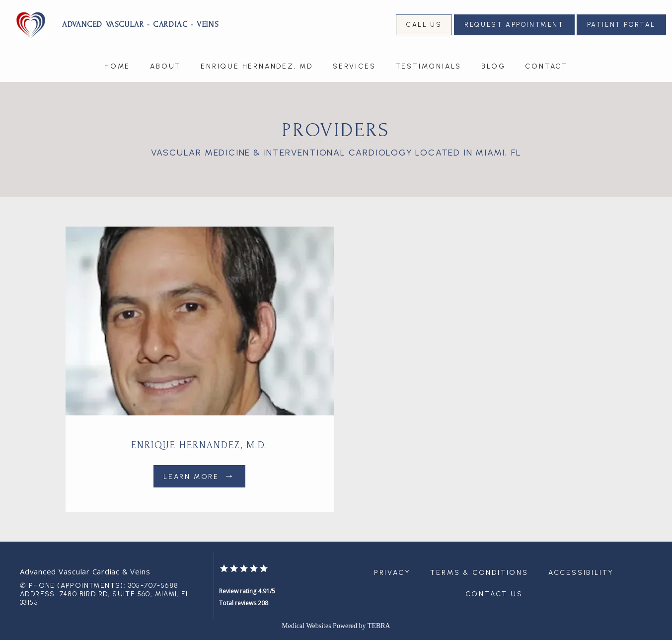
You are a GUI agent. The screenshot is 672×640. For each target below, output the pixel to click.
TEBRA (379, 626)
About (165, 66)
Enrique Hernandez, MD (257, 66)
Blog (493, 66)
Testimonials (429, 66)
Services (354, 66)
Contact (546, 66)
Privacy (392, 573)
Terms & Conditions (479, 573)
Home (117, 66)
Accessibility (581, 573)
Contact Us (494, 594)
